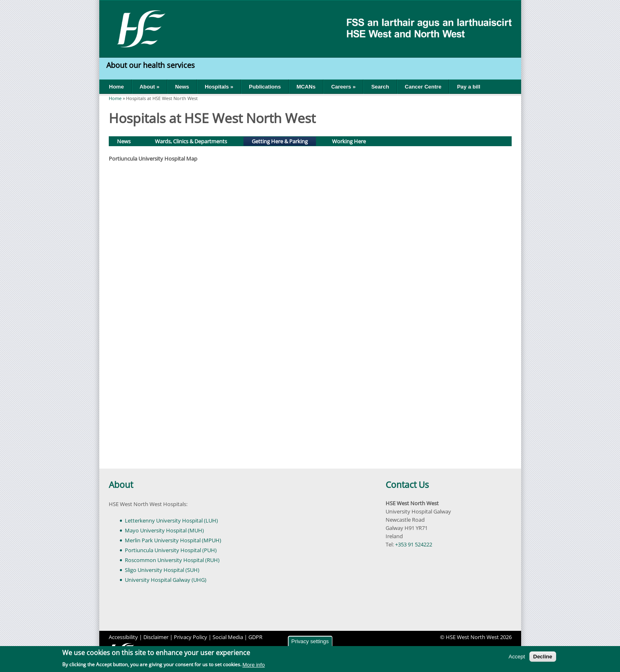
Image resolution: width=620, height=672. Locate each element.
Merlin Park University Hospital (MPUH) (173, 540)
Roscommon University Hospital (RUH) (172, 560)
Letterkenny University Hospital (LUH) (171, 520)
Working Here (349, 141)
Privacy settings (310, 641)
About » (150, 87)
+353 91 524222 (414, 544)
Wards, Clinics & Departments (191, 141)
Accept (517, 657)
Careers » (343, 87)
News (182, 87)
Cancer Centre (423, 87)
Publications (265, 87)
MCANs (306, 87)
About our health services (152, 65)
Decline (543, 657)
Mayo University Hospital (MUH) (164, 530)
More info (254, 665)
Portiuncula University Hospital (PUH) (171, 550)
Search (380, 87)
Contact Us (407, 485)
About (121, 485)
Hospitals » (219, 87)
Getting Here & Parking (283, 141)
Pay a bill (468, 87)
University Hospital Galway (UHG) (166, 580)
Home (117, 87)
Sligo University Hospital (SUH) (162, 570)
